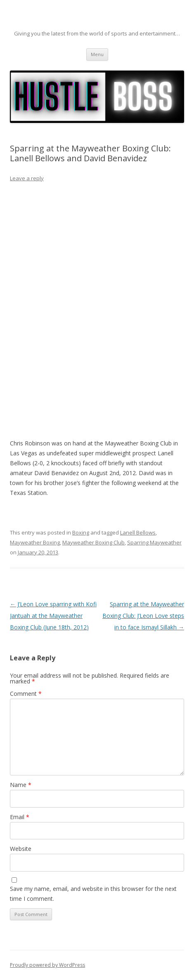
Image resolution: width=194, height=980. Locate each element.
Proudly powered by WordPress (47, 965)
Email (20, 817)
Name (21, 785)
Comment (26, 694)
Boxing (81, 532)
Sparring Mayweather (154, 542)
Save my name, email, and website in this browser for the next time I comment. (93, 894)
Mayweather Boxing (35, 542)
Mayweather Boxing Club (93, 542)
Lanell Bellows (138, 532)
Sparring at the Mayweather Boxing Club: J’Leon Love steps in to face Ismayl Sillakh (143, 616)
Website (21, 849)
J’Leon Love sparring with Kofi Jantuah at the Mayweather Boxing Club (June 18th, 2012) (53, 616)
